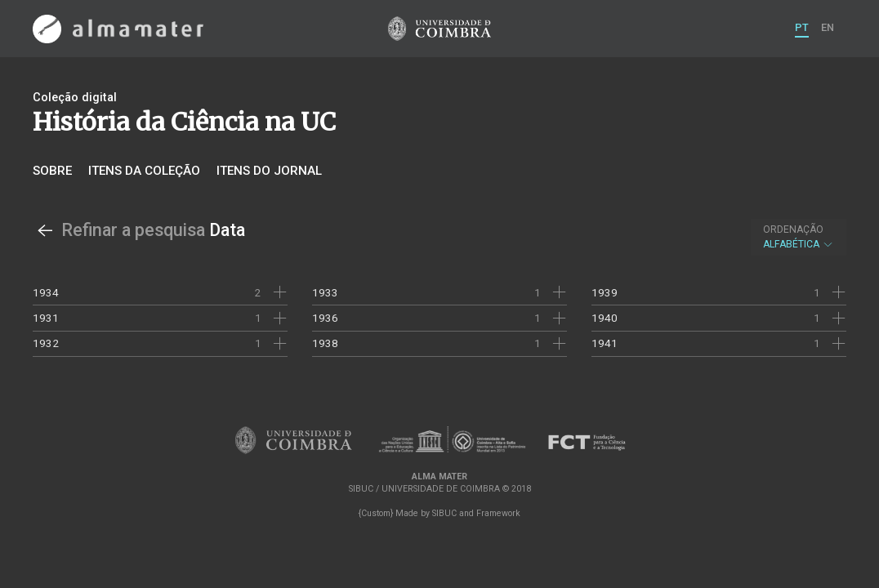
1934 (46, 292)
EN (828, 27)
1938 (325, 343)
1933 (325, 292)
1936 (325, 318)
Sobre (52, 171)
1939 (605, 292)
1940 (605, 318)
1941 (605, 343)
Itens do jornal (269, 171)
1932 (46, 343)
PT (802, 27)
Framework (498, 513)
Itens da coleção (144, 171)
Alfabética (799, 237)
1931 (46, 318)
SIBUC (444, 513)
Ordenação (793, 229)
